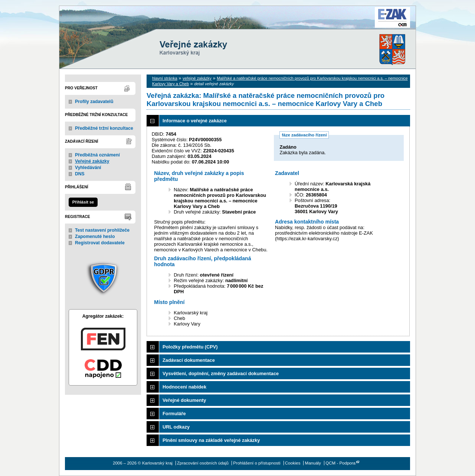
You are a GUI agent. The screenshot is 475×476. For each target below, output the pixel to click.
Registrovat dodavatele (100, 243)
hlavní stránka (165, 78)
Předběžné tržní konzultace (104, 128)
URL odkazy (176, 427)
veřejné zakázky (197, 78)
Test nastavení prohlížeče (102, 230)
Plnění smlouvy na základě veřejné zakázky (211, 440)
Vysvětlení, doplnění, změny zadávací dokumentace (221, 373)
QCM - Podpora (340, 463)
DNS (80, 174)
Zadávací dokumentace (189, 360)
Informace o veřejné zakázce (195, 121)
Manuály (313, 463)
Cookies (293, 463)
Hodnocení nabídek (184, 387)
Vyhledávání (88, 168)
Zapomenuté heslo (95, 237)
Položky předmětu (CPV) (190, 347)
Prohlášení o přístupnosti (257, 463)
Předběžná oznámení (97, 155)
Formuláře (174, 414)
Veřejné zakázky (92, 161)
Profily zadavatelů (94, 102)
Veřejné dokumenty (184, 400)
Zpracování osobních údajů (203, 463)
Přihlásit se (83, 202)
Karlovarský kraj (215, 24)
